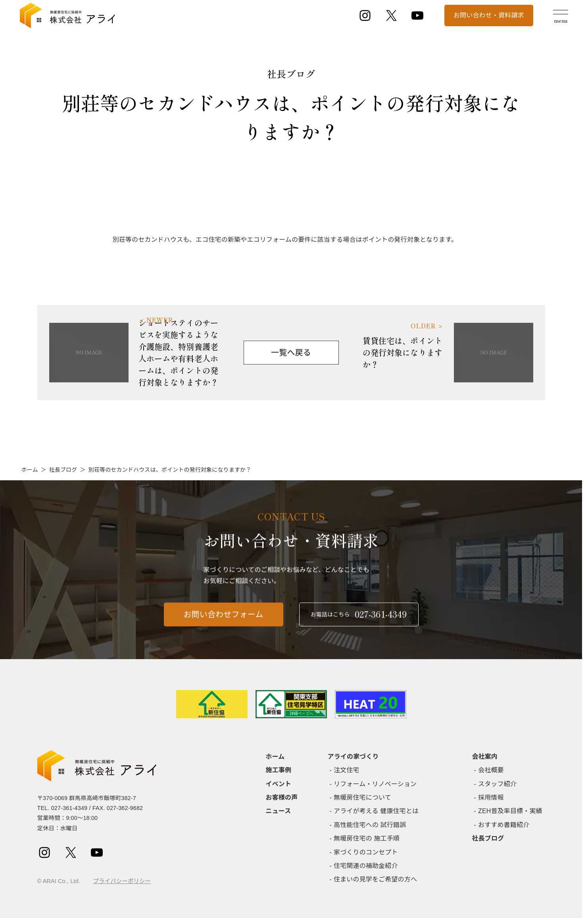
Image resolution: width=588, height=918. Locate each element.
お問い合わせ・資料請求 (489, 15)
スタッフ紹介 (497, 784)
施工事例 (279, 770)
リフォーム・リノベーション (375, 784)
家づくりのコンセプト (366, 852)
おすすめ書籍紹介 (504, 825)
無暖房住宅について (362, 797)
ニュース (279, 811)
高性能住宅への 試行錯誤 (370, 825)
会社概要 (491, 770)
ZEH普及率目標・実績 (510, 811)
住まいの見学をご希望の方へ (375, 879)
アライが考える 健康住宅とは (376, 811)
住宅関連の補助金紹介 (366, 866)
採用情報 (491, 797)
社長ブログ (63, 470)
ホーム (30, 470)
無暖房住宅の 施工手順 (367, 838)
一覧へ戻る (291, 353)
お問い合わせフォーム (224, 618)
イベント (279, 784)
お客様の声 (282, 797)
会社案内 (485, 757)
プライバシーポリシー (122, 881)
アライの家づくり (353, 757)
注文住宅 (347, 770)
